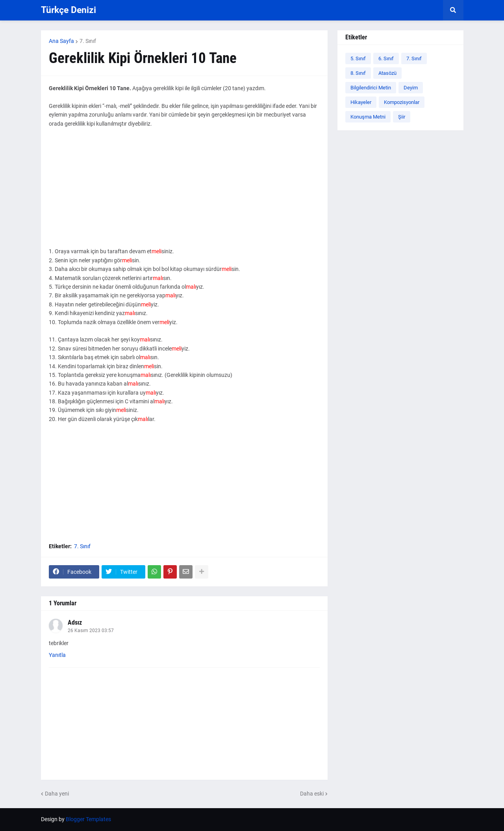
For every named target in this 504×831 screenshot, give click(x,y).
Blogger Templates (88, 819)
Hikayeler (361, 102)
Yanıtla (57, 655)
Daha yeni (57, 794)
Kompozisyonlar (402, 102)
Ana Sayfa (61, 41)
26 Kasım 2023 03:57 (91, 631)
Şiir (402, 117)
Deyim (411, 88)
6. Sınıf (386, 58)
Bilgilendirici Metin (371, 88)
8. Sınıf (358, 73)
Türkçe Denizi (69, 10)
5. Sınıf (358, 58)
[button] (453, 10)
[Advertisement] (184, 192)
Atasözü (387, 73)
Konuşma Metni (368, 117)
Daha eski (312, 794)
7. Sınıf (88, 41)
